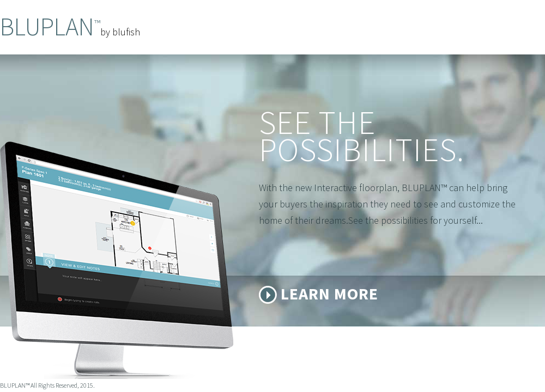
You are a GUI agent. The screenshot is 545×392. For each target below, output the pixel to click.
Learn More (329, 293)
